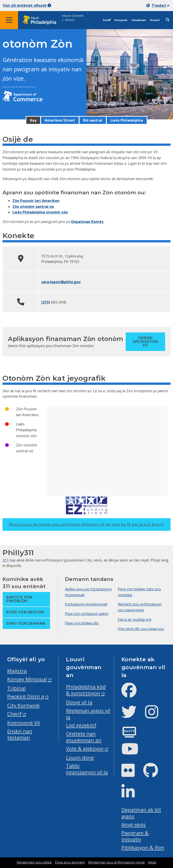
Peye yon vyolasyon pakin (87, 614)
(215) (46, 302)
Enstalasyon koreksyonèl (86, 604)
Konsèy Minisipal (27, 679)
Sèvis (106, 20)
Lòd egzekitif (81, 725)
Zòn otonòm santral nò (33, 207)
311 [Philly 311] (6, 560)
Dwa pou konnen (70, 862)
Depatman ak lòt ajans (141, 813)
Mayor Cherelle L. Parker (73, 18)
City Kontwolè (23, 705)
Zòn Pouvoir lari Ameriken (36, 201)
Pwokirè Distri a (26, 696)
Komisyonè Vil (24, 723)
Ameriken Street (60, 120)
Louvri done (80, 758)
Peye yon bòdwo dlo (82, 623)
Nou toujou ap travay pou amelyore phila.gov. (86, 524)
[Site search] (168, 20)
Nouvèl (155, 20)
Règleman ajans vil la (88, 714)
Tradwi (160, 6)
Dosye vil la (79, 702)
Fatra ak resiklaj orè (135, 620)
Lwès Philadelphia (127, 120)
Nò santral (93, 120)
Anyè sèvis (134, 825)
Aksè (152, 862)
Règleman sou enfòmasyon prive (116, 862)
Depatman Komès (87, 222)
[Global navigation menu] (9, 20)
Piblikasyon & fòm (143, 848)
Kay (33, 120)
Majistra (17, 671)
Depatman (139, 20)
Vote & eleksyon (85, 748)
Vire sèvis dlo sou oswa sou (141, 629)
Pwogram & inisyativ (135, 836)
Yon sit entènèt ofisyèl (27, 6)
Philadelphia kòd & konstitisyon (86, 690)
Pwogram (121, 20)
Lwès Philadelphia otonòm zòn (40, 212)
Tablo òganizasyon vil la (87, 769)
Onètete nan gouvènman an (84, 737)
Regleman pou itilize (34, 862)
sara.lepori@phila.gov (61, 282)
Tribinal (16, 688)
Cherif (14, 714)
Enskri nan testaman (20, 734)
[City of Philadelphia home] (42, 20)
